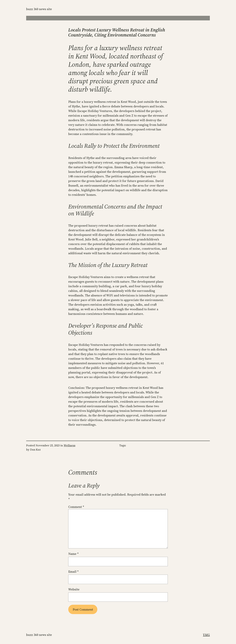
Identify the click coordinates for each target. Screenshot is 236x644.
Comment (76, 507)
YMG (206, 635)
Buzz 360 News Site (39, 9)
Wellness (69, 445)
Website (74, 589)
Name (73, 554)
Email (73, 572)
